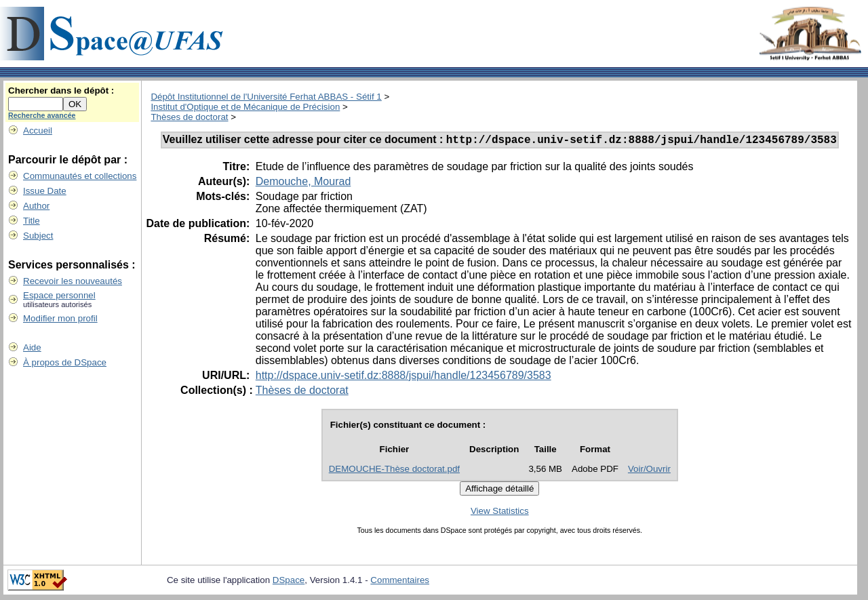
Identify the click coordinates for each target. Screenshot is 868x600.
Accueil (38, 131)
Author (36, 206)
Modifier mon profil (60, 318)
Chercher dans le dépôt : (61, 91)
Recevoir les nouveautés (73, 281)
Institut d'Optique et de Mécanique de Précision (245, 107)
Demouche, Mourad (303, 183)
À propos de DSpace (65, 362)
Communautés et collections (80, 176)
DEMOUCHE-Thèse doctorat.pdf (394, 471)
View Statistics (500, 513)
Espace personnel (59, 295)
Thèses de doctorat (189, 117)
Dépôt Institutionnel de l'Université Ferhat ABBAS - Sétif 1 (266, 97)
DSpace (289, 582)
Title (32, 221)
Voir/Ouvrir (649, 471)
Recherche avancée (42, 115)
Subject (38, 236)
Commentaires (400, 582)
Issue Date (45, 191)
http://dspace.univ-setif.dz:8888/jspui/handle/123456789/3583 (403, 377)
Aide (32, 347)
